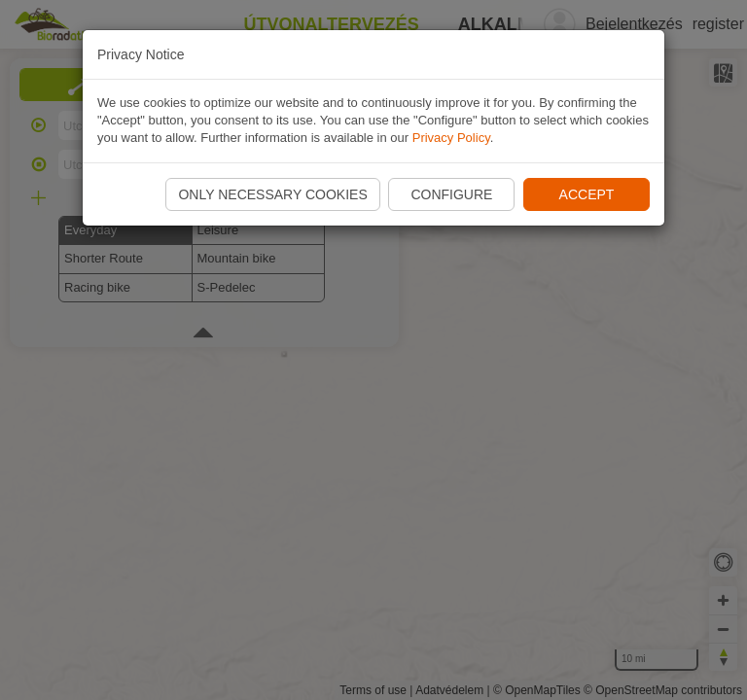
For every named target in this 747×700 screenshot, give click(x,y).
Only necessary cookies (272, 194)
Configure (451, 194)
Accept (587, 194)
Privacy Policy (451, 138)
